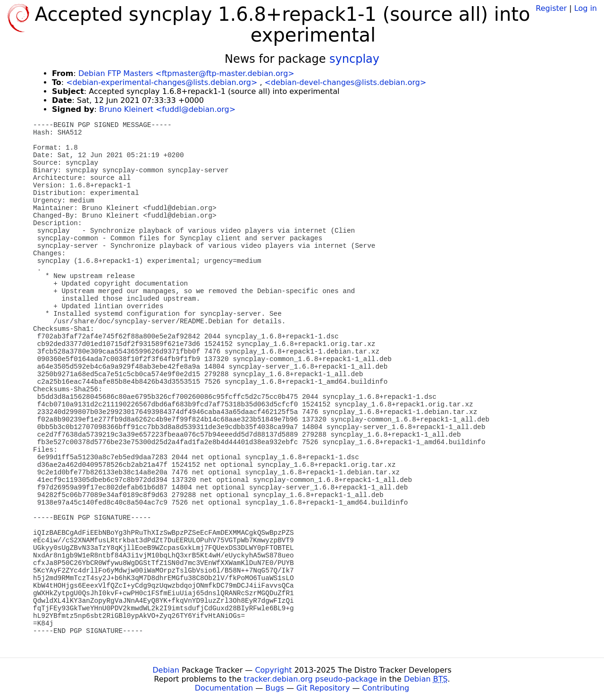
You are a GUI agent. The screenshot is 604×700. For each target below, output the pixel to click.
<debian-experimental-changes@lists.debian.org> (162, 82)
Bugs (275, 688)
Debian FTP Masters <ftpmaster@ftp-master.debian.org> (186, 73)
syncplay (354, 59)
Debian (166, 670)
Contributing (386, 688)
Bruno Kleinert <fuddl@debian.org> (167, 109)
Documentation (224, 688)
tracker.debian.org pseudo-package (311, 679)
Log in (586, 8)
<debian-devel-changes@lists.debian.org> (346, 82)
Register (551, 8)
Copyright (273, 670)
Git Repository (323, 688)
